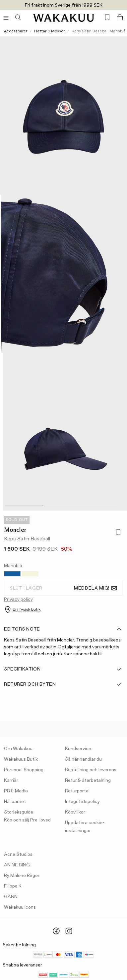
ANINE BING (17, 865)
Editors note (63, 629)
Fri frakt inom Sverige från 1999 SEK (64, 5)
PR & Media (16, 791)
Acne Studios (18, 854)
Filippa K (13, 886)
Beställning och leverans (91, 770)
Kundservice (78, 749)
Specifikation (63, 669)
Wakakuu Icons (20, 907)
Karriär (11, 780)
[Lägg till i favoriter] (117, 533)
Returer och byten (63, 684)
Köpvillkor (75, 812)
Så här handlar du (83, 759)
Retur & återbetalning (88, 780)
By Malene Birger (22, 876)
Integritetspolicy (82, 802)
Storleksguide (19, 812)
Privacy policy (18, 599)
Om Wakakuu (18, 749)
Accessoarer (16, 31)
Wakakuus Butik (21, 759)
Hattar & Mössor (49, 31)
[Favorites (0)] (107, 17)
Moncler (15, 530)
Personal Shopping (24, 770)
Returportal (77, 791)
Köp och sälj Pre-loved (27, 820)
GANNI (11, 897)
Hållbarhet (15, 802)
